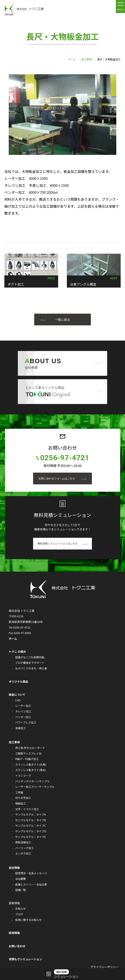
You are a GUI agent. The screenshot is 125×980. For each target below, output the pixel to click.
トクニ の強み (17, 651)
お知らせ (20, 909)
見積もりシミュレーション (25, 959)
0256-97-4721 (65, 458)
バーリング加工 (24, 848)
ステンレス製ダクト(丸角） (32, 765)
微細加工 (21, 803)
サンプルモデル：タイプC (31, 826)
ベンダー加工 (23, 717)
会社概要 (21, 879)
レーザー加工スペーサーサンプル (35, 787)
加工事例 (86, 59)
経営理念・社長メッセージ (31, 873)
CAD (18, 700)
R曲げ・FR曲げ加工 (27, 759)
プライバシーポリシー (104, 967)
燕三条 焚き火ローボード (30, 748)
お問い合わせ (17, 946)
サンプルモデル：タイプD (31, 831)
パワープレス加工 (26, 722)
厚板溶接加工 (23, 842)
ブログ (19, 914)
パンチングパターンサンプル (32, 781)
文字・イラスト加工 (27, 809)
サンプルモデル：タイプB (31, 820)
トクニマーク (23, 776)
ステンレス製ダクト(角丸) (31, 770)
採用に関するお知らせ (28, 920)
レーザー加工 (23, 706)
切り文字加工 (23, 798)
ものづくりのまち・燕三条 (31, 668)
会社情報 (14, 868)
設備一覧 (21, 890)
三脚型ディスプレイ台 (28, 753)
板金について (17, 694)
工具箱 (19, 792)
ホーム (72, 59)
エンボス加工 (23, 853)
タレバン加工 (23, 711)
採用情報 (14, 933)
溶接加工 (21, 728)
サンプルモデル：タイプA (31, 814)
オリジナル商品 (19, 681)
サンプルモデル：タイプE (31, 837)
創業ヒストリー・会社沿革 (31, 884)
